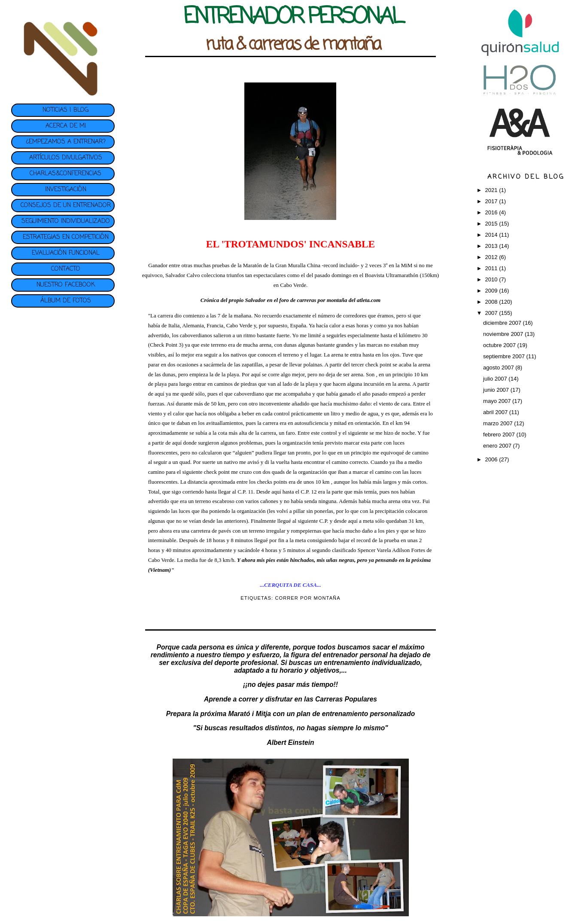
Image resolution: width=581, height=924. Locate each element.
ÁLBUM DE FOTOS (66, 301)
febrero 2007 (500, 435)
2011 (492, 268)
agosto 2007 (499, 367)
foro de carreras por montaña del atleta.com (330, 300)
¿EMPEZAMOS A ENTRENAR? (66, 142)
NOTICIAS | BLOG (65, 110)
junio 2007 (497, 390)
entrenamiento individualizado (372, 663)
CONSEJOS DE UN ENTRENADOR (66, 206)
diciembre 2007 (503, 323)
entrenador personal (355, 655)
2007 (492, 313)
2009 (492, 291)
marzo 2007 (499, 423)
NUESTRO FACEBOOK (66, 285)
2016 (492, 212)
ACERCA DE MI (66, 126)
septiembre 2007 (505, 356)
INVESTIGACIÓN (66, 190)
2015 (492, 224)
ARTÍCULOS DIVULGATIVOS (66, 158)
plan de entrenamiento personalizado (356, 714)
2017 (492, 201)
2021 (492, 190)
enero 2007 (498, 446)
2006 (492, 459)
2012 (492, 257)
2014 (492, 235)
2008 (492, 302)
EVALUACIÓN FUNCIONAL (66, 253)
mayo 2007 (498, 401)
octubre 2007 (500, 345)
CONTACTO (66, 269)
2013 (492, 246)
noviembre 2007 (504, 334)
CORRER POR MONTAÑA (307, 598)
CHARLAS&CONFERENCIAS (65, 174)
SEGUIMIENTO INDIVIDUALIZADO (66, 221)
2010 (492, 279)
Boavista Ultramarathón (392, 275)
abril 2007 (496, 412)
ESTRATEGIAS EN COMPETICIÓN (66, 237)
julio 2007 (496, 379)
